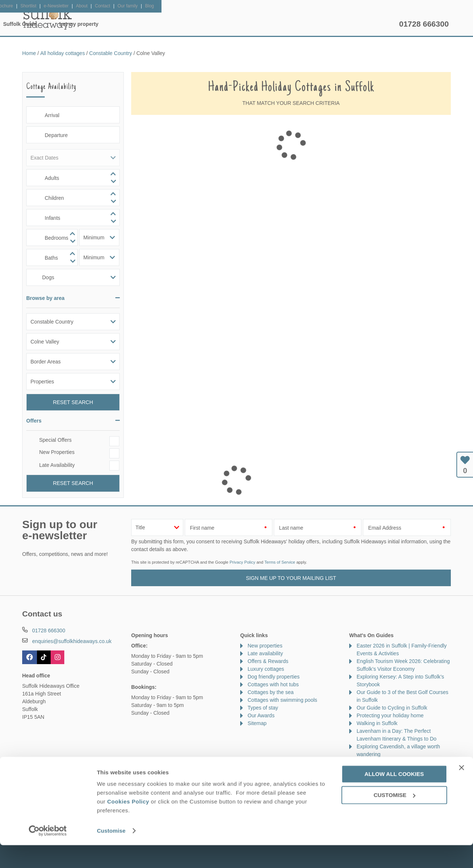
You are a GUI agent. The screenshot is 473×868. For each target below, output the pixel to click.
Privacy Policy (242, 562)
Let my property (368, 24)
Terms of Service (280, 562)
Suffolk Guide (309, 24)
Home (93, 24)
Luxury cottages (266, 669)
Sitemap (257, 723)
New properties (265, 646)
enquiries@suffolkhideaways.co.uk (72, 641)
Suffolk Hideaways (48, 18)
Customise (111, 853)
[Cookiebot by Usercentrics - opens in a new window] (48, 854)
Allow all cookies (394, 797)
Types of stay (263, 708)
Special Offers (55, 440)
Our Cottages (139, 24)
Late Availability (57, 465)
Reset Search (73, 402)
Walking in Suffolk (377, 723)
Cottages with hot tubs (273, 684)
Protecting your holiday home (390, 715)
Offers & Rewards (248, 24)
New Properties (57, 452)
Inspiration (191, 24)
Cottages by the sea (271, 692)
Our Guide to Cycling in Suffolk (392, 708)
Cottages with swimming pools (282, 700)
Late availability (265, 653)
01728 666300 (424, 24)
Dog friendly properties (274, 677)
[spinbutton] (73, 178)
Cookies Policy (128, 824)
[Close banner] (462, 790)
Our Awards (261, 715)
